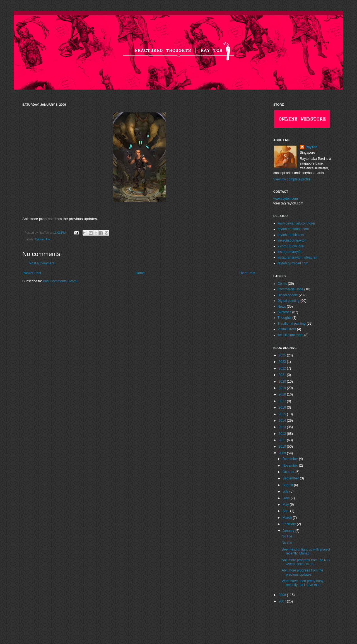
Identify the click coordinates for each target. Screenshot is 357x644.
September (291, 478)
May (286, 505)
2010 (283, 447)
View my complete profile (292, 179)
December (291, 459)
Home (140, 273)
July (286, 491)
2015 (283, 414)
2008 (283, 595)
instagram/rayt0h (290, 252)
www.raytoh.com (286, 199)
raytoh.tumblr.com (291, 235)
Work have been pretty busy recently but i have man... (302, 583)
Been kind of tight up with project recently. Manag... (306, 551)
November (291, 465)
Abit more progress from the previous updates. (302, 572)
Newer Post (32, 273)
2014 (283, 421)
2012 (283, 434)
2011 (283, 440)
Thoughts (284, 318)
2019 (283, 388)
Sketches (284, 312)
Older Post (247, 273)
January (289, 531)
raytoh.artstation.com (293, 229)
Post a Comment (42, 263)
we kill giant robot (290, 335)
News (282, 307)
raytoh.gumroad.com (293, 263)
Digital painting (289, 301)
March (288, 518)
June (287, 498)
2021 (283, 375)
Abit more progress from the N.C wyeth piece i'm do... (306, 562)
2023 (283, 362)
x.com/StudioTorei (291, 246)
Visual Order (287, 329)
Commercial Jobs (290, 289)
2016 (283, 407)
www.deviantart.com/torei (296, 223)
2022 (283, 368)
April (286, 511)
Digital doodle (288, 295)
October (289, 472)
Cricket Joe (43, 239)
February (290, 524)
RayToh (311, 147)
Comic (282, 284)
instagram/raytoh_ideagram (298, 257)
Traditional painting (292, 324)
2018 (283, 394)
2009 (283, 453)
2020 (283, 382)
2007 (283, 601)
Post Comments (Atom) (60, 281)
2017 (283, 401)
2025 (283, 355)
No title (287, 536)
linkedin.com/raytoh (292, 240)
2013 (283, 427)
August (288, 485)
